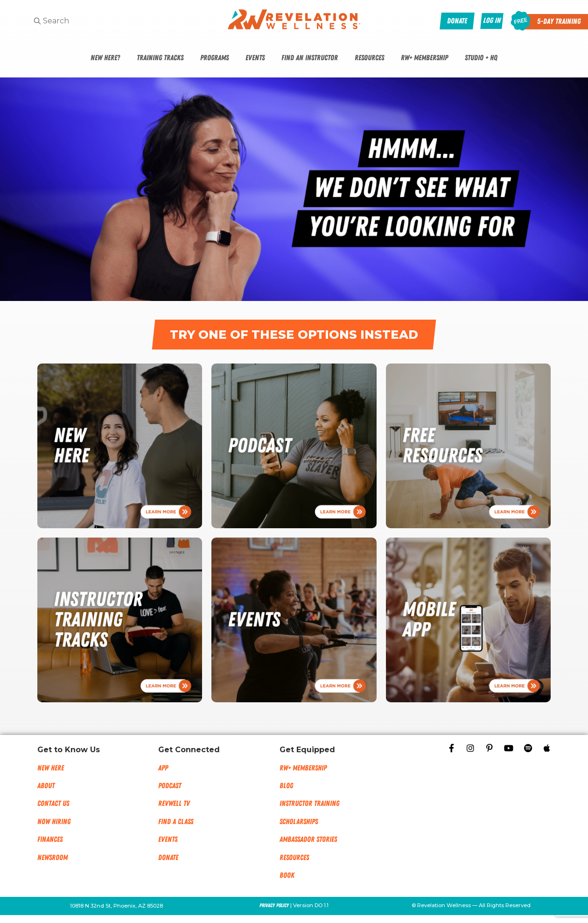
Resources (369, 58)
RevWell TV (174, 811)
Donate (168, 865)
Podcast (170, 793)
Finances (50, 847)
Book (287, 883)
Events (255, 58)
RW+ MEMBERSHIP (303, 776)
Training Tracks (160, 58)
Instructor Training (309, 811)
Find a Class (176, 829)
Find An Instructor (310, 58)
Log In (492, 21)
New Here (51, 776)
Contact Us (53, 811)
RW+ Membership (424, 58)
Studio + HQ (481, 58)
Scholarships (299, 829)
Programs (214, 58)
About (46, 793)
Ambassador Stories (308, 847)
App (163, 776)
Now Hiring (54, 829)
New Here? (105, 58)
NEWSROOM (52, 865)
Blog (286, 793)
